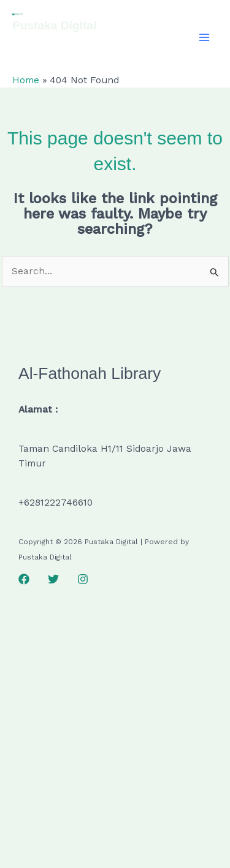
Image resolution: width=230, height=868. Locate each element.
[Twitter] (53, 579)
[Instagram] (83, 579)
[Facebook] (24, 579)
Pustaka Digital (54, 25)
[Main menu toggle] (205, 37)
